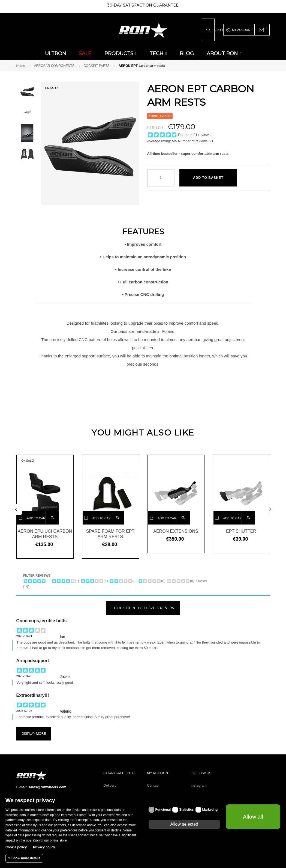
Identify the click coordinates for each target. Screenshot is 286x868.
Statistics (186, 810)
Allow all (253, 817)
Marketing (210, 810)
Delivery (110, 782)
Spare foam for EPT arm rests (110, 531)
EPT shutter (241, 528)
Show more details (26, 858)
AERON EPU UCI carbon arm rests (45, 531)
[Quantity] (161, 174)
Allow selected (184, 824)
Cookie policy (16, 847)
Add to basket (208, 174)
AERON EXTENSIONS (176, 528)
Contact (153, 782)
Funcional (163, 810)
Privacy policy (44, 847)
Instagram (198, 782)
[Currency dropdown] (219, 28)
